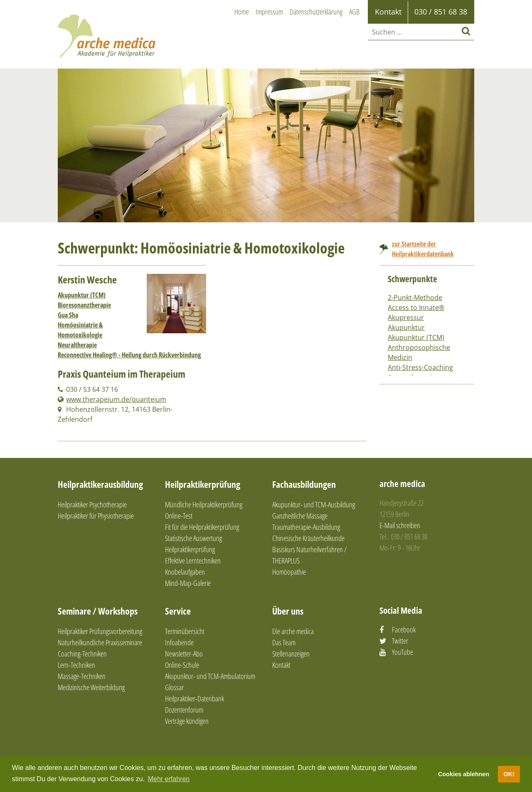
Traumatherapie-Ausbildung (306, 527)
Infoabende (179, 642)
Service (178, 611)
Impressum (269, 12)
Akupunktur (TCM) (82, 295)
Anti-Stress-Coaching (420, 367)
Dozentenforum (184, 710)
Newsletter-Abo (184, 654)
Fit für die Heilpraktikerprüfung (202, 527)
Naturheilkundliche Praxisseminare (100, 642)
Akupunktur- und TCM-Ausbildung (314, 504)
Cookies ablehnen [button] (464, 774)
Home (242, 12)
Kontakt (281, 665)
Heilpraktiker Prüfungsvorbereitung (100, 631)
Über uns (288, 611)
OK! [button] (509, 774)
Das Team (284, 642)
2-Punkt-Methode (415, 298)
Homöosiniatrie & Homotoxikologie (80, 330)
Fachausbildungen (304, 484)
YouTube (403, 652)
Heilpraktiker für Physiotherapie (96, 516)
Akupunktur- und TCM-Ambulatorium (210, 676)
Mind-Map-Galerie (188, 583)
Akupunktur (406, 327)
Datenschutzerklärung (316, 12)
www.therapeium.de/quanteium (116, 399)
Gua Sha (68, 315)
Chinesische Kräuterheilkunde (308, 538)
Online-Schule (182, 665)
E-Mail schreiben (400, 525)
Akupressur (406, 317)
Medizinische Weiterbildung (91, 687)
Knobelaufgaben (185, 572)
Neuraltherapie (77, 345)
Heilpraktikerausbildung (100, 484)
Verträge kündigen (187, 721)
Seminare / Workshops (98, 611)
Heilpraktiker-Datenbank (195, 699)
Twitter (400, 641)
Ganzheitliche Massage (300, 516)
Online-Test (179, 516)
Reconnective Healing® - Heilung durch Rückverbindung (129, 355)
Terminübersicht (185, 631)
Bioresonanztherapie (84, 305)
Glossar (174, 687)
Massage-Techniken (82, 676)
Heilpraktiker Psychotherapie (92, 504)
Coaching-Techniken (82, 654)
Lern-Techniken (76, 665)
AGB (354, 12)
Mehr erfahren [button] (169, 779)
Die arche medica (293, 631)
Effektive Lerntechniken (193, 561)
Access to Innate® (416, 307)
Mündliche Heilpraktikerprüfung (204, 504)
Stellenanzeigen (291, 654)
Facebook (404, 630)
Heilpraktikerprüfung (203, 484)
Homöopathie (289, 572)
